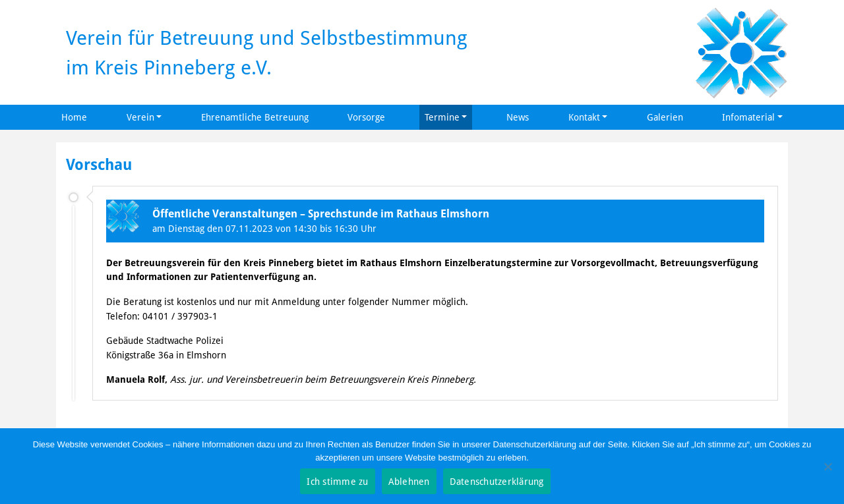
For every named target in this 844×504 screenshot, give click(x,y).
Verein (140, 117)
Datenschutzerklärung (497, 481)
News (518, 117)
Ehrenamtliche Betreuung (255, 117)
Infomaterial (748, 117)
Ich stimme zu (337, 481)
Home (74, 117)
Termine (442, 117)
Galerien (665, 117)
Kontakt (584, 117)
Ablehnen (409, 481)
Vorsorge (366, 117)
